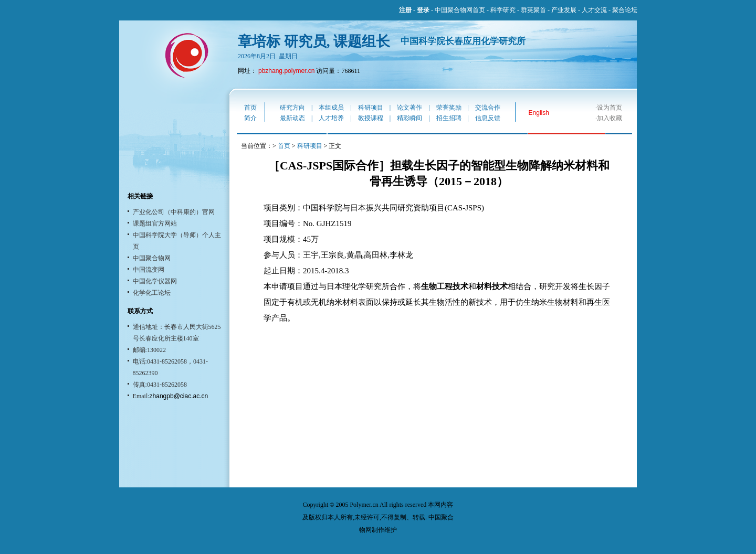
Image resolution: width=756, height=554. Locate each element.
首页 (250, 108)
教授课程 (371, 118)
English (539, 113)
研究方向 (292, 108)
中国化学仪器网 (155, 281)
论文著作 (409, 108)
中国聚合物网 (152, 258)
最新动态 (292, 118)
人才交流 (594, 10)
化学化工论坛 (152, 293)
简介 (250, 118)
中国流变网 (149, 270)
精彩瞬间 (409, 118)
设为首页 (610, 108)
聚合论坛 (625, 10)
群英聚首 (533, 10)
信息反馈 (488, 118)
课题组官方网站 (155, 223)
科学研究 (503, 10)
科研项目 (371, 108)
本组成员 (331, 108)
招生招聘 (449, 118)
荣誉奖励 (449, 108)
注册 (405, 10)
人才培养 (331, 118)
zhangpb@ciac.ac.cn (179, 396)
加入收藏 (610, 118)
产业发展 (564, 10)
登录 (423, 10)
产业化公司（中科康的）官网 (174, 212)
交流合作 (488, 108)
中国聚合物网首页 (460, 10)
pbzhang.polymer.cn (286, 71)
